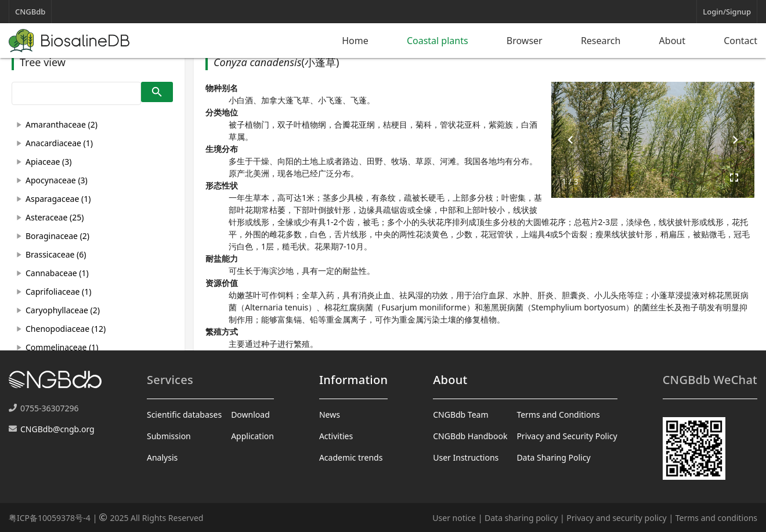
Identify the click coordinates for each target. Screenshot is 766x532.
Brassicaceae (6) (56, 254)
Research (601, 41)
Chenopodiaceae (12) (66, 329)
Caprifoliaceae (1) (58, 292)
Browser (525, 41)
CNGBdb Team (460, 415)
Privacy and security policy (616, 518)
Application (252, 436)
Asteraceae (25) (55, 217)
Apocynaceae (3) (57, 180)
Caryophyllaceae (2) (63, 310)
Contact (740, 41)
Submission (169, 436)
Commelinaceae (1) (62, 347)
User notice (454, 518)
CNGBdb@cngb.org (57, 429)
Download (250, 415)
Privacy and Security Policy (567, 436)
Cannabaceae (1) (57, 273)
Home (355, 41)
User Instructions (466, 457)
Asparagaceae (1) (58, 199)
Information (353, 380)
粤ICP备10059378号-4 (50, 518)
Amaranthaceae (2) (62, 124)
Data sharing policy (521, 518)
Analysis (162, 457)
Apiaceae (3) (48, 162)
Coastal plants (438, 41)
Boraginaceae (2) (57, 236)
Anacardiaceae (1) (59, 143)
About (672, 41)
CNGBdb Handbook (470, 436)
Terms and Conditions (558, 415)
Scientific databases (184, 415)
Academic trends (351, 457)
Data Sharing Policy (553, 457)
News (330, 415)
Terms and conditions (716, 518)
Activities (336, 436)
